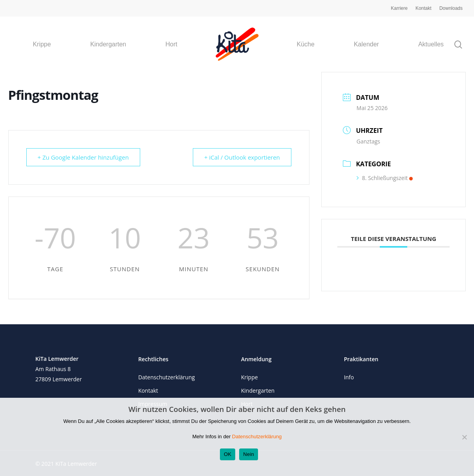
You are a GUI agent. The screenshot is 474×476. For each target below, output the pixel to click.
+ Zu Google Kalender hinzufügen (83, 157)
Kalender (366, 44)
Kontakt (424, 8)
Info (349, 377)
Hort (171, 44)
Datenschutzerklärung (167, 377)
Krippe (42, 44)
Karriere (399, 8)
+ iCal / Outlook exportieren (242, 157)
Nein (249, 454)
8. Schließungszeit (385, 178)
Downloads (451, 8)
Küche (306, 44)
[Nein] (464, 437)
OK (228, 454)
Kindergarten (108, 44)
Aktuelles (431, 44)
